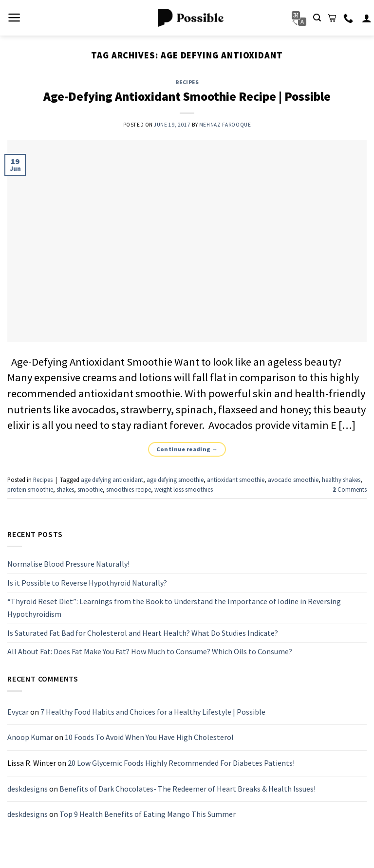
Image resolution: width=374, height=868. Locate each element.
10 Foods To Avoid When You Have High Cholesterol (149, 738)
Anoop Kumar (30, 738)
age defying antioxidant (112, 480)
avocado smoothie (293, 480)
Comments (350, 489)
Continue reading (187, 449)
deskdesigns (28, 789)
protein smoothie (30, 489)
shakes (65, 489)
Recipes (187, 82)
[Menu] (14, 18)
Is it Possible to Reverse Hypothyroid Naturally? (87, 583)
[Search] (317, 18)
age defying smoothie (175, 480)
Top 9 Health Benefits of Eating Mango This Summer (148, 814)
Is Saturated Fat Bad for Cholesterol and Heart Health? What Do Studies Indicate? (143, 633)
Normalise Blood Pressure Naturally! (68, 564)
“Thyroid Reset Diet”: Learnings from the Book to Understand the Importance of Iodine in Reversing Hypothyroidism (174, 608)
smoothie (90, 489)
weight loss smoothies (184, 489)
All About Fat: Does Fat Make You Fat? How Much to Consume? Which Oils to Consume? (150, 652)
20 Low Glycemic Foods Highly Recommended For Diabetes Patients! (181, 763)
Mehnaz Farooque (225, 125)
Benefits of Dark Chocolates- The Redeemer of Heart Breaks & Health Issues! (187, 789)
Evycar (18, 712)
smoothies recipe (129, 489)
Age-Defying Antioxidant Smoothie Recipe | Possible (187, 96)
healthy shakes (341, 480)
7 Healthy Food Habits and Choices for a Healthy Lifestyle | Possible (153, 712)
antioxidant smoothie (236, 480)
